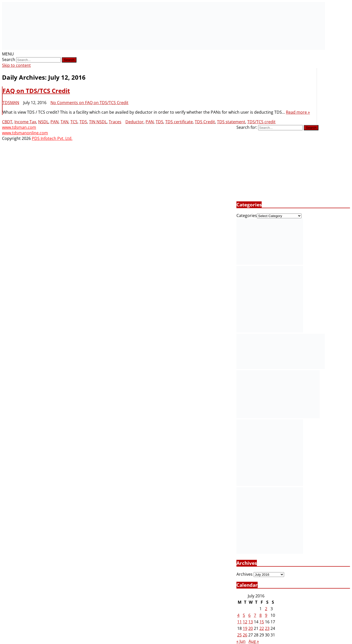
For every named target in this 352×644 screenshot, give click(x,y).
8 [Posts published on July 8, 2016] (261, 615)
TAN (64, 122)
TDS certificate (179, 122)
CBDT (7, 122)
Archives (245, 574)
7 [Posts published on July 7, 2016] (255, 615)
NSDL (43, 122)
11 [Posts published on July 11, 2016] (239, 622)
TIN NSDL (98, 122)
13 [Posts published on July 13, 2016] (251, 622)
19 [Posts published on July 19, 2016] (245, 628)
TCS (74, 122)
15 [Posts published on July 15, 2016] (262, 622)
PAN (55, 122)
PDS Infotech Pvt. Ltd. (52, 138)
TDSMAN (11, 103)
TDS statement (231, 122)
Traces (115, 122)
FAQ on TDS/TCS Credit (36, 91)
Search (9, 59)
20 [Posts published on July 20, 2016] (251, 628)
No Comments (89, 103)
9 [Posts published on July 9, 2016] (266, 615)
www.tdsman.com (19, 127)
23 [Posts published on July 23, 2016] (267, 628)
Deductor (134, 122)
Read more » (298, 112)
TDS (83, 122)
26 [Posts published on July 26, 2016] (245, 635)
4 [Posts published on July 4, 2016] (238, 615)
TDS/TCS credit (261, 122)
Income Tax (25, 122)
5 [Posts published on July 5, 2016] (244, 615)
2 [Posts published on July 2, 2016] (266, 609)
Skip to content (16, 65)
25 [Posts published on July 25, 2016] (239, 635)
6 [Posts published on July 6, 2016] (249, 615)
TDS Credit (205, 122)
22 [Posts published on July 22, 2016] (262, 628)
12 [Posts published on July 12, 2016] (245, 622)
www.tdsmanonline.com (25, 133)
